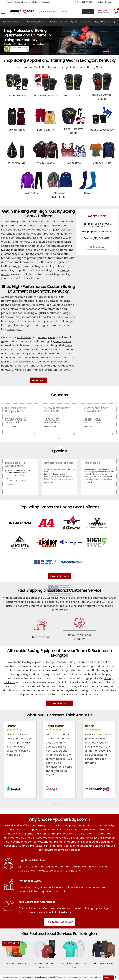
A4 (39, 317)
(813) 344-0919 (101, 238)
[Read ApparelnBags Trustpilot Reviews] (20, 740)
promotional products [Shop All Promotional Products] (68, 842)
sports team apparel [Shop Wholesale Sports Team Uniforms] (53, 834)
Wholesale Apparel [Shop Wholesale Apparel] (83, 606)
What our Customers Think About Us (60, 715)
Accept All (108, 978)
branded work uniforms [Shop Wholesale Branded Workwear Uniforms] (18, 834)
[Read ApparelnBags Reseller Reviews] (99, 744)
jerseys (14, 309)
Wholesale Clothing (59, 22)
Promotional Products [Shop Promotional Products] (56, 606)
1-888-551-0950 (22, 48)
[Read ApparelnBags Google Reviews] (59, 750)
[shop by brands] (41, 629)
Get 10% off (9, 943)
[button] (55, 803)
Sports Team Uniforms (81, 22)
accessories (33, 309)
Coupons (59, 395)
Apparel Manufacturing (105, 22)
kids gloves (38, 305)
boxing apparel (28, 301)
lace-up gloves (55, 305)
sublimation (24, 337)
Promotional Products (13, 22)
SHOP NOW (38, 380)
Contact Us (46, 2)
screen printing (47, 337)
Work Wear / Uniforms (37, 22)
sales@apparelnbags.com (97, 232)
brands (18, 313)
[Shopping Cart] (116, 12)
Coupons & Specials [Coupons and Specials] (22, 2)
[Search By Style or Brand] (61, 12)
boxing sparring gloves (15, 305)
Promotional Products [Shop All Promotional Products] (97, 830)
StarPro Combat (57, 226)
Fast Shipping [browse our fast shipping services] (30, 590)
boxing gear (55, 242)
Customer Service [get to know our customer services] (85, 590)
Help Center (36, 2)
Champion (8, 317)
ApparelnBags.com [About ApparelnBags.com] (40, 826)
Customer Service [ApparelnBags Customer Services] (17, 602)
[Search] (88, 12)
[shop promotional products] (80, 629)
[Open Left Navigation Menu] (3, 12)
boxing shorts (35, 254)
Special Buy (99, 2)
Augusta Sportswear (48, 313)
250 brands (37, 867)
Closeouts (109, 2)
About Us (10, 2)
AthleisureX (54, 317)
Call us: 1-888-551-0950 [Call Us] (84, 2)
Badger (66, 313)
